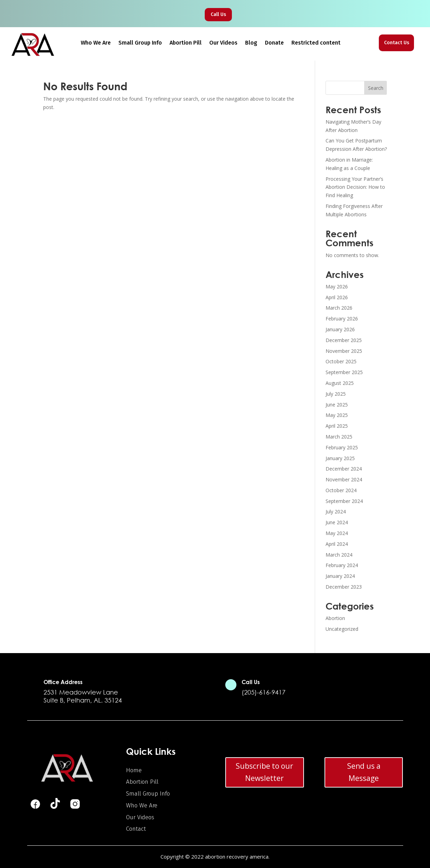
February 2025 (342, 447)
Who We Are (96, 43)
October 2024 (341, 490)
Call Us (218, 14)
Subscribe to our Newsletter (264, 772)
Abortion (335, 618)
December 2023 (344, 587)
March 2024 (339, 555)
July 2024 (336, 511)
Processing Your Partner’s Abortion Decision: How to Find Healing (355, 187)
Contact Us (397, 43)
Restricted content (316, 43)
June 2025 (337, 405)
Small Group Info (140, 43)
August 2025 (340, 383)
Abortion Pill (186, 43)
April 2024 (337, 544)
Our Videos (223, 43)
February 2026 (342, 319)
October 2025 (341, 361)
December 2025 (344, 340)
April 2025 (337, 426)
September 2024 (344, 501)
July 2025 (336, 394)
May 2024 (337, 533)
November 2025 (344, 351)
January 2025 (340, 458)
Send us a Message (364, 772)
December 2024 (344, 469)
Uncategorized (342, 629)
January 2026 (340, 329)
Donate (274, 43)
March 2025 (339, 437)
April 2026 (337, 297)
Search (376, 88)
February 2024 (342, 565)
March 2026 (339, 308)
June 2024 (337, 522)
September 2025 (344, 372)
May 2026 (337, 286)
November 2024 (344, 479)
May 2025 (337, 415)
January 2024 (340, 576)
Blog (251, 43)
